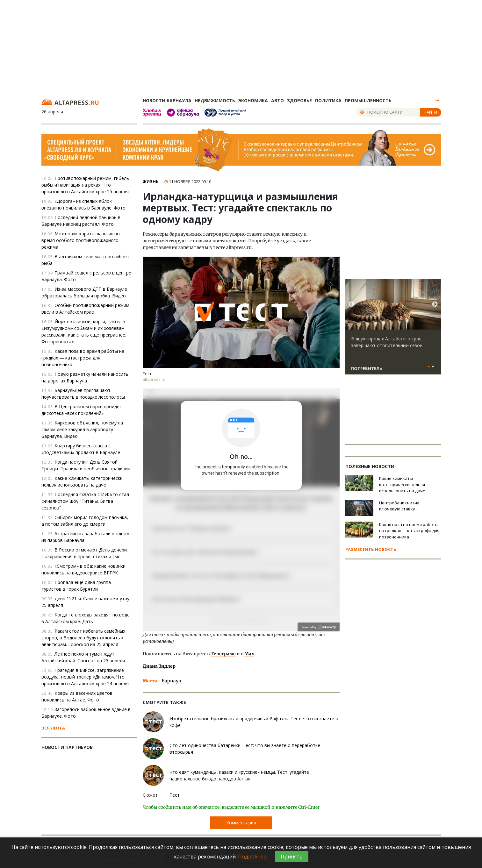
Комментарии (241, 823)
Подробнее (252, 857)
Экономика (253, 100)
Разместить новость (371, 549)
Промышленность (368, 100)
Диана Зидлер (159, 666)
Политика (328, 100)
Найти (430, 112)
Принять (292, 857)
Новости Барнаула (167, 100)
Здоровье (299, 100)
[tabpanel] (393, 330)
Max (249, 654)
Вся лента (53, 728)
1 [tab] (429, 367)
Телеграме (223, 654)
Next (435, 304)
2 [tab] (433, 367)
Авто (277, 100)
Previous (351, 304)
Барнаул (171, 681)
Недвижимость (215, 100)
